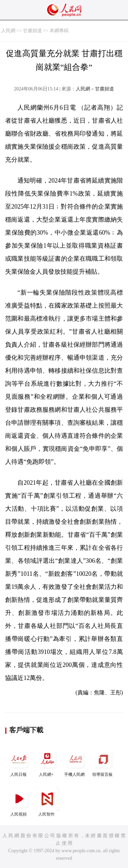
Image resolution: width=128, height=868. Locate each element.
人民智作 (47, 802)
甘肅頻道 (32, 31)
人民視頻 (19, 802)
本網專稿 (59, 31)
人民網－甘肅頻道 (95, 89)
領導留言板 (103, 762)
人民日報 (19, 762)
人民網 (8, 31)
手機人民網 (75, 762)
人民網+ (47, 762)
